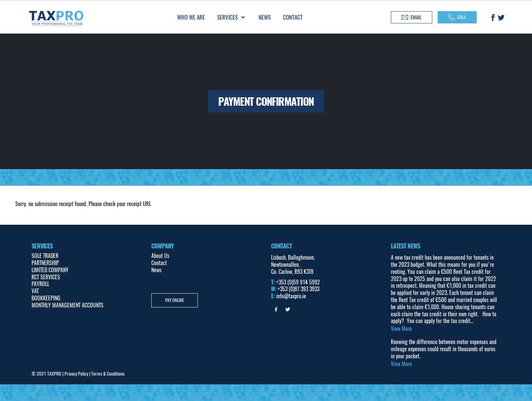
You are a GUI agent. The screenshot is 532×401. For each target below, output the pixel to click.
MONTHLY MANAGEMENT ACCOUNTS (68, 305)
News (156, 270)
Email (412, 17)
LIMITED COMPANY (50, 270)
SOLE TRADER (45, 256)
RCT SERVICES (46, 277)
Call (457, 17)
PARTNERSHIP (45, 263)
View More (401, 329)
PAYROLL (40, 284)
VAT (35, 291)
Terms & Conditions (108, 374)
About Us (160, 256)
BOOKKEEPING (46, 298)
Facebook (276, 309)
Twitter (288, 309)
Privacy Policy (76, 374)
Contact (159, 263)
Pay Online (175, 300)
